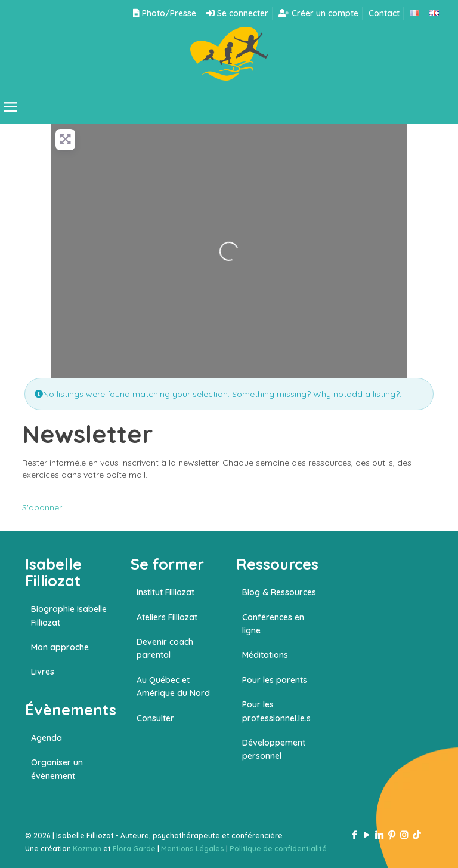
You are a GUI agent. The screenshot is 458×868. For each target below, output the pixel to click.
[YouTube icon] (366, 835)
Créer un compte (318, 13)
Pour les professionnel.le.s (276, 711)
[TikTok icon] (417, 835)
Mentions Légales (193, 849)
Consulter (155, 718)
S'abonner (42, 507)
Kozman (87, 849)
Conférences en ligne (273, 624)
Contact (384, 13)
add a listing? (373, 394)
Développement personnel (274, 749)
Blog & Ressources (279, 592)
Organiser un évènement (57, 769)
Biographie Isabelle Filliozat (69, 615)
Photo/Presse (165, 13)
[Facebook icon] (354, 835)
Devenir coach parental (165, 648)
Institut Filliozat (165, 592)
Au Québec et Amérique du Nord (173, 687)
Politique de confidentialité (278, 849)
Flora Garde (134, 849)
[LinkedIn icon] (379, 835)
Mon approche (60, 647)
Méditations (265, 655)
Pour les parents (275, 680)
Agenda (47, 738)
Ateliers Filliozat (167, 617)
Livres (43, 672)
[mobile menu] (10, 107)
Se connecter (237, 13)
